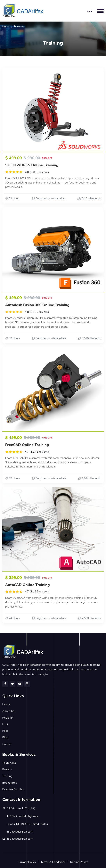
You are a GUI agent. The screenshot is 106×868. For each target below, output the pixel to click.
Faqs (5, 731)
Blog (5, 737)
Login (6, 724)
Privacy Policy (27, 862)
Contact (7, 744)
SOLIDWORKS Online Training (32, 165)
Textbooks (9, 763)
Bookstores (10, 783)
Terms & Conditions (53, 862)
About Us (8, 711)
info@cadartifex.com (20, 839)
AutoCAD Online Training (28, 585)
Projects (8, 769)
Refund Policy (79, 862)
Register (8, 718)
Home (6, 27)
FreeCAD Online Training (27, 445)
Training (7, 776)
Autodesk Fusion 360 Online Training (37, 305)
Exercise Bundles (13, 789)
